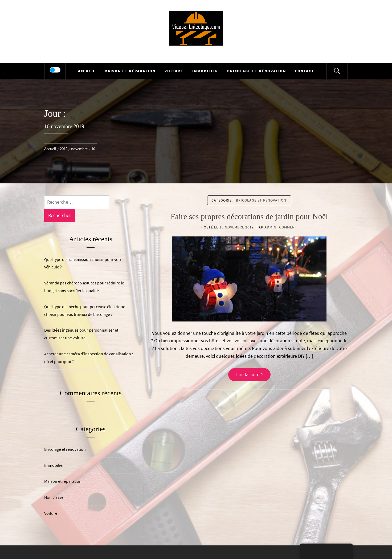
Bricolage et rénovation (257, 71)
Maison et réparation (130, 71)
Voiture (174, 71)
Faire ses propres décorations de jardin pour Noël (249, 216)
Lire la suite (249, 374)
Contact (305, 71)
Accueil (87, 71)
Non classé (54, 497)
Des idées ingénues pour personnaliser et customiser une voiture (81, 334)
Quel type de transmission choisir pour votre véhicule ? (84, 263)
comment (288, 227)
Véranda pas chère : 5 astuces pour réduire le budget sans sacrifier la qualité (84, 287)
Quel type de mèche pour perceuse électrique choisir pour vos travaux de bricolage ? (85, 310)
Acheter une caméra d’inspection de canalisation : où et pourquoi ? (89, 358)
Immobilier (205, 71)
